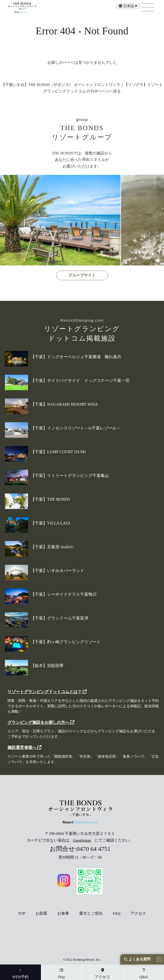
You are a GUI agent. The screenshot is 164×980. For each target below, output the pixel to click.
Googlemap (82, 840)
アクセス (138, 914)
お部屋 (41, 914)
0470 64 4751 (93, 849)
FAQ (116, 914)
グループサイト (82, 275)
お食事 (63, 914)
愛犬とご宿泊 (91, 914)
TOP (22, 914)
